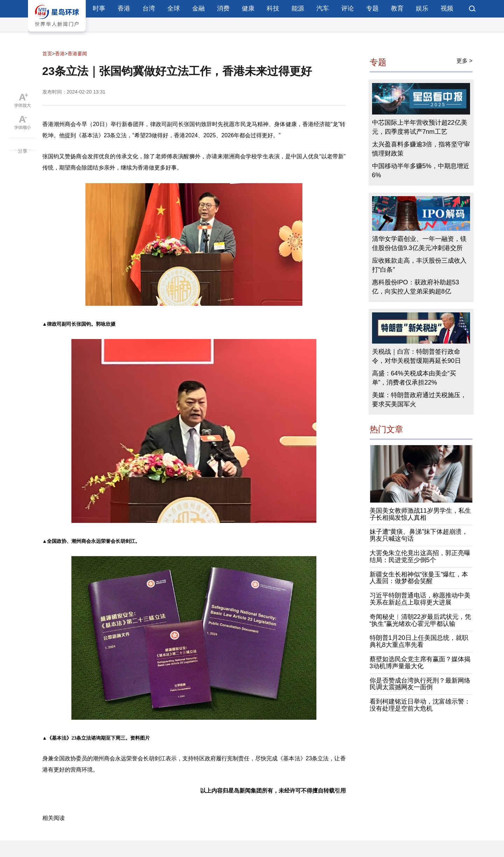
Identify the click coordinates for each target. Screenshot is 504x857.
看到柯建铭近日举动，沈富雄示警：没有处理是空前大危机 (420, 705)
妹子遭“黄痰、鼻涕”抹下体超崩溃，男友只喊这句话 (419, 535)
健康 (248, 8)
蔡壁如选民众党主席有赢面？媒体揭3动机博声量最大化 (420, 663)
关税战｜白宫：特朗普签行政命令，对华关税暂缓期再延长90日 (416, 356)
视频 (447, 8)
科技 (273, 8)
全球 (174, 8)
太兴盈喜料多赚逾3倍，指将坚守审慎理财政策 (421, 149)
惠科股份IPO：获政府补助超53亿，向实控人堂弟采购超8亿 (416, 287)
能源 (298, 8)
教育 (397, 8)
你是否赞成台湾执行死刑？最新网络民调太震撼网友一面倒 (420, 684)
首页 (47, 54)
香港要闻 (77, 54)
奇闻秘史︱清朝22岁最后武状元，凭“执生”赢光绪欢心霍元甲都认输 (420, 620)
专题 (372, 8)
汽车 (323, 8)
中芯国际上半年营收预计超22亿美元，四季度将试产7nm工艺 (420, 127)
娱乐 (422, 8)
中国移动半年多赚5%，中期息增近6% (421, 171)
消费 (223, 8)
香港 (124, 8)
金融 (198, 8)
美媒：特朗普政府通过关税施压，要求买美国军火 (419, 400)
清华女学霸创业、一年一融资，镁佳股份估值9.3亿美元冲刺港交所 (419, 243)
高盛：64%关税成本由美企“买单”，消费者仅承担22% (414, 378)
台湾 (149, 8)
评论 (348, 8)
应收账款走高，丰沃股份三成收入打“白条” (419, 265)
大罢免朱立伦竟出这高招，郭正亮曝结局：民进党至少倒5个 (420, 557)
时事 (99, 8)
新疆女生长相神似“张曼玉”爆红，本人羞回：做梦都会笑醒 (419, 578)
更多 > (464, 61)
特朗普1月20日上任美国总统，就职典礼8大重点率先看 (419, 641)
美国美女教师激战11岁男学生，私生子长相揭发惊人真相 (420, 514)
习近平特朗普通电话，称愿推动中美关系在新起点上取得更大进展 (420, 599)
